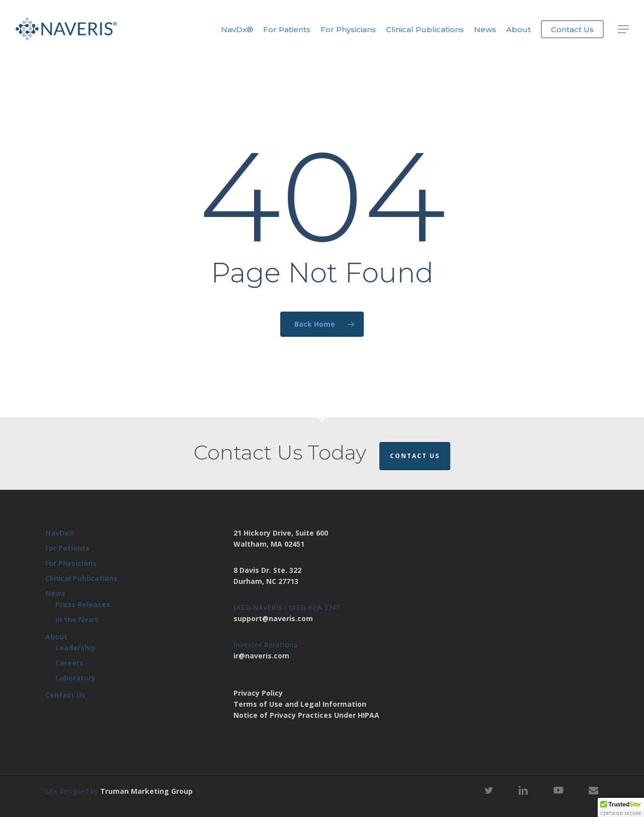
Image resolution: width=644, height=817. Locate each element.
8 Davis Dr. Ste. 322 (267, 570)
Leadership (75, 648)
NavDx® (60, 533)
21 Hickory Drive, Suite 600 (281, 533)
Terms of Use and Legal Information (300, 704)
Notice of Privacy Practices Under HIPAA (306, 715)
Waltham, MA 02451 (269, 544)
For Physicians (71, 563)
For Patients (67, 548)
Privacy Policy (258, 693)
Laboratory (75, 678)
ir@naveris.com (261, 656)
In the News (77, 619)
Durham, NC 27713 (266, 581)
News (55, 593)
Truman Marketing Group (146, 791)
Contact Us (415, 456)
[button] (624, 29)
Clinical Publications (82, 578)
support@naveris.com (273, 618)
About (56, 637)
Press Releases (83, 604)
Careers (69, 663)
